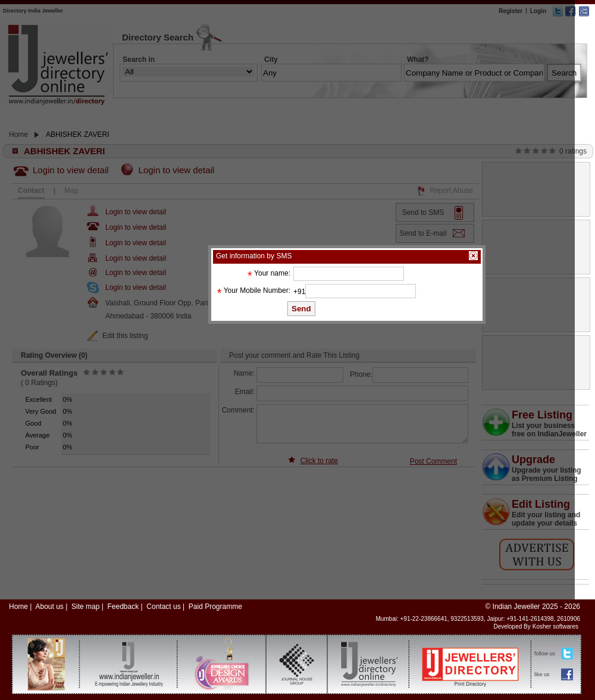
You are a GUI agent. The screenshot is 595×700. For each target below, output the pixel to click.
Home (18, 607)
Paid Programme (215, 607)
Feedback (123, 607)
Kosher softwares (555, 626)
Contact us (163, 607)
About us (49, 607)
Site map (85, 607)
